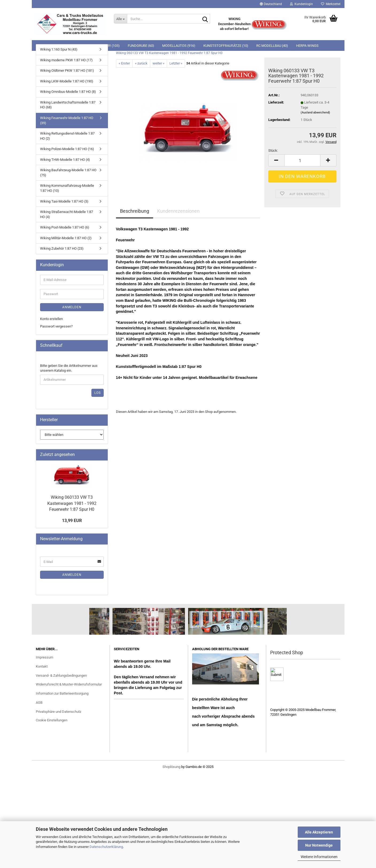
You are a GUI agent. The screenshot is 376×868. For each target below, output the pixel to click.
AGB (39, 703)
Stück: (273, 151)
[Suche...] (120, 19)
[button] (271, 4)
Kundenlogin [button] (301, 4)
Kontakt (42, 666)
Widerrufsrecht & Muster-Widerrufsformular (69, 684)
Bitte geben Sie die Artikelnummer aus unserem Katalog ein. (69, 368)
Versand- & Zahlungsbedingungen (61, 675)
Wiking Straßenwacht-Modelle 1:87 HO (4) (67, 214)
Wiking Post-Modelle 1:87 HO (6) (65, 227)
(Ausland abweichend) (315, 113)
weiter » (158, 63)
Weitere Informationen (319, 857)
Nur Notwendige (319, 845)
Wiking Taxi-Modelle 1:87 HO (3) (64, 201)
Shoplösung (171, 767)
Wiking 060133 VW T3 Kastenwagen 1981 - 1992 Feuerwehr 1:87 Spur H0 (72, 503)
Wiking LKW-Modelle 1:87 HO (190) (67, 81)
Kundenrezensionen (178, 211)
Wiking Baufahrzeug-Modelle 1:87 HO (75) (68, 173)
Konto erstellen (51, 319)
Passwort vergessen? (56, 326)
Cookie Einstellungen (52, 720)
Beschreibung (135, 211)
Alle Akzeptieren (319, 832)
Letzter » (176, 63)
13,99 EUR (72, 521)
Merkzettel (331, 4)
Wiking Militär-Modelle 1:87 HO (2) (66, 238)
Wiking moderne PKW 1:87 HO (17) (66, 60)
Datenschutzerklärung (106, 847)
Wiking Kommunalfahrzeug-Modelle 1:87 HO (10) (67, 188)
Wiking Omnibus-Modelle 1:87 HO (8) (68, 92)
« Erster (124, 63)
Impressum (44, 657)
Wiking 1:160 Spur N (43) (59, 49)
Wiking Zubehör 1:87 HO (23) (62, 248)
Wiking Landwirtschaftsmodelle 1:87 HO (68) (68, 105)
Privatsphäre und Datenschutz (59, 712)
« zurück (141, 63)
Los (98, 393)
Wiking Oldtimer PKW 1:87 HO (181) (67, 71)
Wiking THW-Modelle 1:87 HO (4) (65, 160)
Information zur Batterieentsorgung (62, 693)
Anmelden (72, 307)
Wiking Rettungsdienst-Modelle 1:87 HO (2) (67, 136)
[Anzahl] (302, 160)
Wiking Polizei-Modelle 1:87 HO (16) (67, 149)
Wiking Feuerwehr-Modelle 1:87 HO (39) (67, 120)
